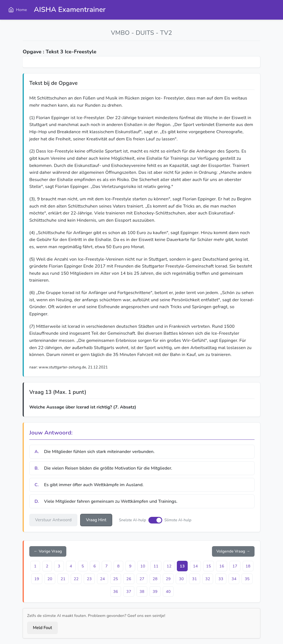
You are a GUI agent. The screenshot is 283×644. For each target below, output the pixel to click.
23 (89, 579)
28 (155, 579)
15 (209, 566)
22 (76, 579)
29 (168, 579)
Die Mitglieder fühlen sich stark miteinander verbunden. (95, 452)
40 (168, 591)
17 (235, 566)
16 (222, 566)
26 (129, 579)
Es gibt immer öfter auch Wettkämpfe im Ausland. (89, 485)
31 (195, 579)
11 (156, 566)
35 (247, 579)
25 (116, 579)
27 (142, 579)
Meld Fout (42, 628)
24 (103, 579)
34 (234, 579)
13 (182, 566)
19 (37, 579)
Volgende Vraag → (233, 551)
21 (63, 579)
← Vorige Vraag (48, 551)
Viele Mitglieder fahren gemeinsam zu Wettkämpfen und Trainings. (106, 501)
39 (155, 591)
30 (181, 579)
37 (129, 591)
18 (248, 566)
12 (169, 566)
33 (221, 579)
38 (142, 591)
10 (143, 566)
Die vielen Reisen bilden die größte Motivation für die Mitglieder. (103, 468)
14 (195, 566)
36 (116, 591)
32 (208, 579)
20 (50, 579)
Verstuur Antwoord (53, 520)
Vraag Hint (96, 520)
